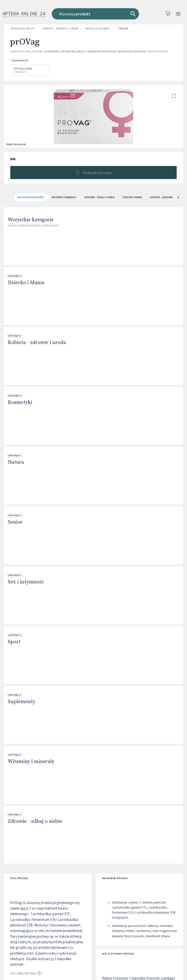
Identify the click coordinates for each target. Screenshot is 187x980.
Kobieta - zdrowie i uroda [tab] (166, 197)
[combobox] (95, 14)
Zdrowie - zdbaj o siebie (35, 821)
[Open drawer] (178, 14)
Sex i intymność (26, 582)
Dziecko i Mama (26, 283)
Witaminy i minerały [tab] (64, 197)
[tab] (31, 197)
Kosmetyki (20, 402)
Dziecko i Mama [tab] (132, 197)
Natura (16, 462)
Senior (15, 522)
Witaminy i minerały (31, 762)
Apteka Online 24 (22, 29)
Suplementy (22, 702)
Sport (14, 642)
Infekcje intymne (98, 29)
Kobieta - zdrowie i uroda (60, 29)
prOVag (123, 29)
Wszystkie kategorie (31, 220)
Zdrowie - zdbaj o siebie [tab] (99, 197)
